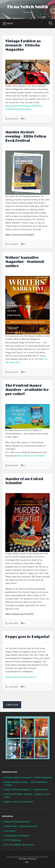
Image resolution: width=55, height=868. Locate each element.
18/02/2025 (12, 623)
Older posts (13, 705)
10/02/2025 (12, 687)
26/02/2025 (12, 372)
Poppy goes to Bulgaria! (27, 637)
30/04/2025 (12, 119)
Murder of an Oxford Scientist (24, 481)
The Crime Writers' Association (19, 845)
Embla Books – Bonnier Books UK (21, 826)
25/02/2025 (12, 466)
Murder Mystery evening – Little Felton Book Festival (26, 137)
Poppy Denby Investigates (17, 836)
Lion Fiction (10, 831)
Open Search (50, 23)
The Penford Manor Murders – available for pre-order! (27, 390)
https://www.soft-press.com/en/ (21, 677)
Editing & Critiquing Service (17, 822)
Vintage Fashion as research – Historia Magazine (23, 45)
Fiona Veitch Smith (27, 7)
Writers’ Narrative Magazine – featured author (25, 262)
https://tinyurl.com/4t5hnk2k (31, 456)
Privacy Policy (28, 859)
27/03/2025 (12, 244)
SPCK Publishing (12, 840)
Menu (10, 23)
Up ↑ (27, 862)
